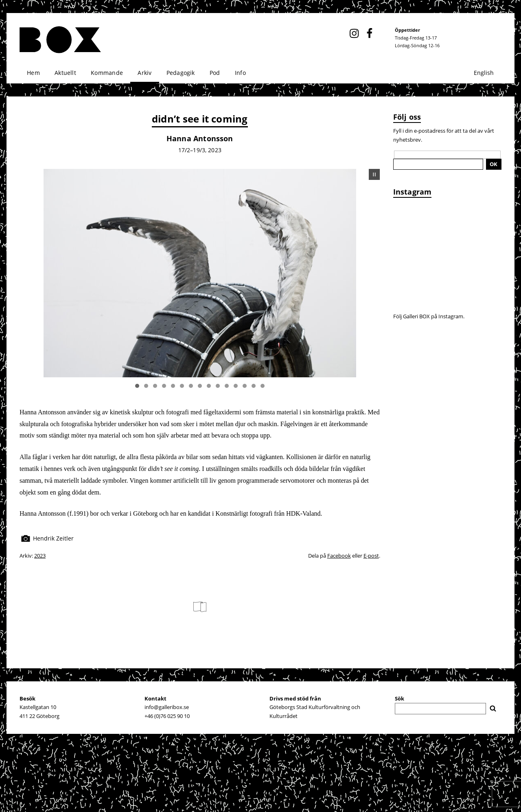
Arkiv (144, 73)
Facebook (339, 556)
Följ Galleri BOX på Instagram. (429, 316)
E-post (371, 556)
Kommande (107, 73)
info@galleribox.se (167, 707)
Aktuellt (65, 73)
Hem (33, 73)
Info (240, 73)
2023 (40, 556)
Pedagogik (181, 73)
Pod (215, 73)
